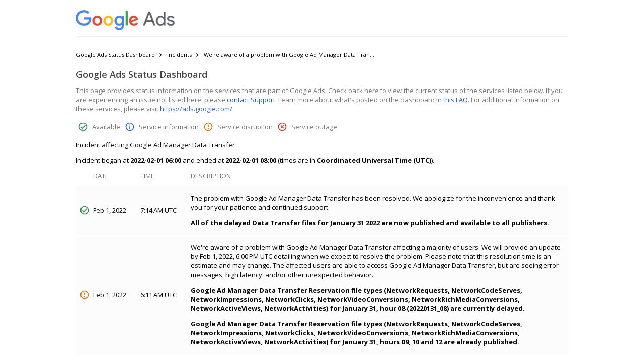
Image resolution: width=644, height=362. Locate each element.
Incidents (179, 55)
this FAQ (456, 100)
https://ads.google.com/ (196, 109)
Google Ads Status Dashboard (115, 55)
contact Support (251, 100)
